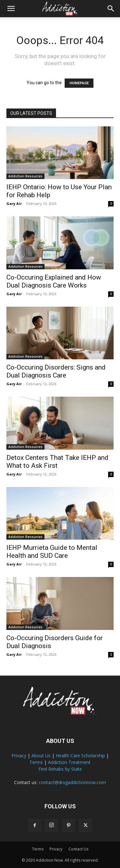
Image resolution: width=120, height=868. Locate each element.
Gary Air (14, 203)
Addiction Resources (25, 176)
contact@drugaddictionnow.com (72, 782)
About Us (41, 756)
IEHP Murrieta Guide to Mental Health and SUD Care (52, 552)
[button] (11, 9)
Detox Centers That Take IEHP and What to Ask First (57, 462)
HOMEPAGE (79, 83)
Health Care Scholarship (80, 756)
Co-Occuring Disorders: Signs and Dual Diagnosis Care (56, 371)
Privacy (19, 756)
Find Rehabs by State (60, 769)
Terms (36, 762)
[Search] (111, 9)
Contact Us (78, 849)
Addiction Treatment (69, 762)
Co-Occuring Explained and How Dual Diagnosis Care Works (54, 281)
